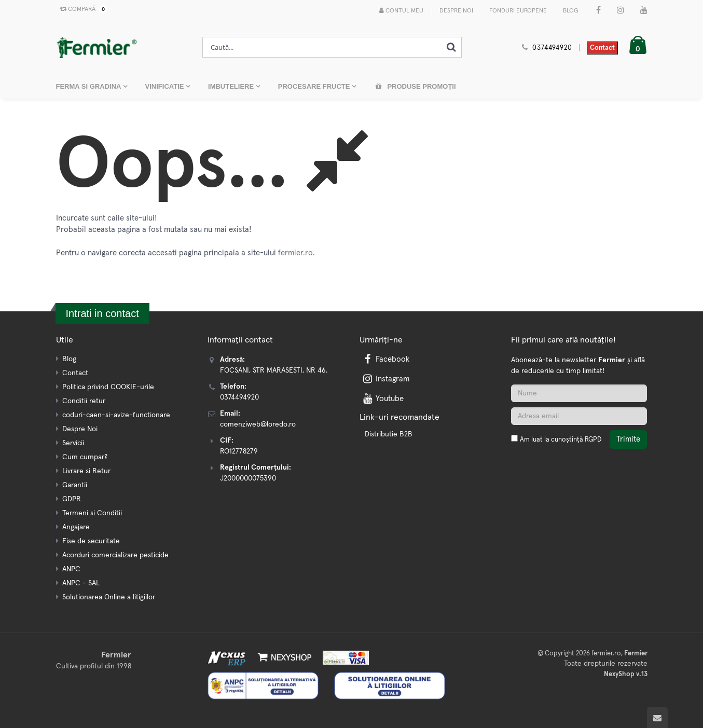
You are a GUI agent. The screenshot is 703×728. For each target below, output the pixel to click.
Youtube (383, 399)
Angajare (76, 527)
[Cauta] (451, 47)
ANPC (71, 569)
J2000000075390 (248, 478)
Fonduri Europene (518, 11)
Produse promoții (415, 86)
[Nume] (579, 393)
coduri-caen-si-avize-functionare (116, 415)
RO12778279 (239, 451)
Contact (602, 48)
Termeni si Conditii (92, 513)
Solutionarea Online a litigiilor (109, 597)
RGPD (593, 440)
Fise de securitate (91, 541)
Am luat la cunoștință (561, 440)
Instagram (385, 379)
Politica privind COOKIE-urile (108, 387)
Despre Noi (456, 11)
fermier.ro (295, 253)
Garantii (75, 485)
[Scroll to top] (657, 718)
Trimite (628, 439)
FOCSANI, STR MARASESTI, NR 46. (274, 370)
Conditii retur (84, 401)
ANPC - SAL (81, 583)
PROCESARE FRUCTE (315, 86)
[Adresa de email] (579, 416)
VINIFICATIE (166, 86)
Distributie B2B (389, 434)
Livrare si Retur (86, 471)
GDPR (72, 499)
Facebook (385, 359)
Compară (81, 9)
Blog (570, 11)
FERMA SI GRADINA (89, 86)
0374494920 (552, 48)
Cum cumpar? (85, 457)
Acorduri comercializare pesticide (115, 555)
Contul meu (401, 11)
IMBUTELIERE (232, 86)
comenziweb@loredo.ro (258, 424)
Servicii (73, 443)
